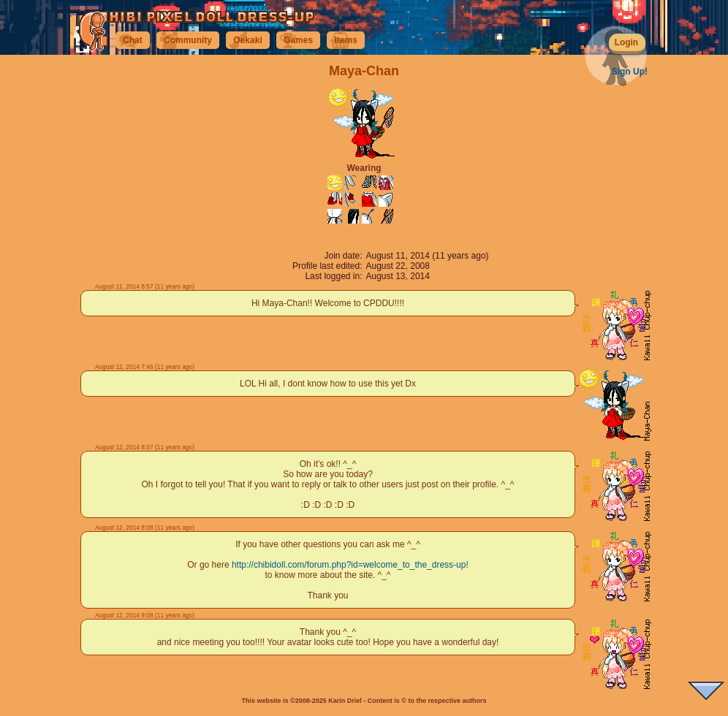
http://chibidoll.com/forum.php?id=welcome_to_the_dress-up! (350, 565)
